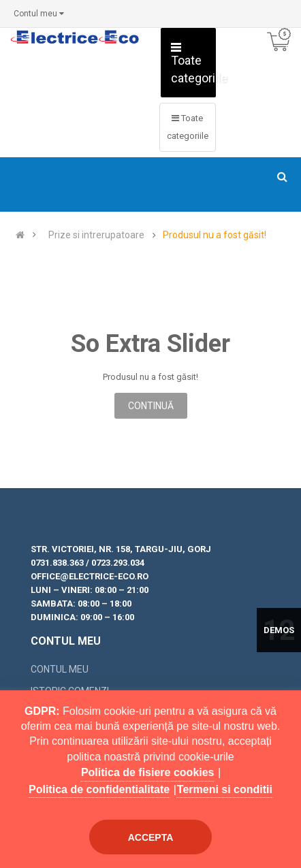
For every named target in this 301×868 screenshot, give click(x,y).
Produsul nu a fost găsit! (215, 235)
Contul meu (60, 669)
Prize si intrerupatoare (96, 235)
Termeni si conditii (225, 789)
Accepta (151, 837)
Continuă (151, 406)
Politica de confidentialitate (99, 789)
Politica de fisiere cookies (148, 772)
